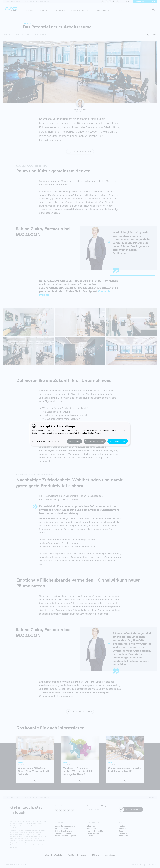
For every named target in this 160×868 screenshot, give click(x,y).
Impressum (54, 441)
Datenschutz (39, 441)
